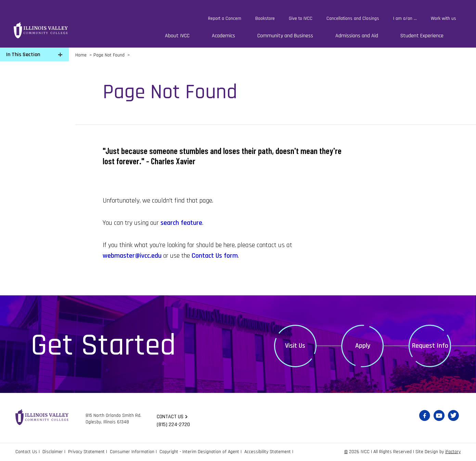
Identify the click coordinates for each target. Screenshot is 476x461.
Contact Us (26, 452)
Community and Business (285, 36)
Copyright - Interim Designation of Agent (199, 452)
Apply (363, 346)
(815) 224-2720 (173, 425)
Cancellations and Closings (353, 18)
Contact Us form (215, 256)
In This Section (23, 55)
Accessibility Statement (268, 452)
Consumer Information (132, 452)
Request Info (430, 346)
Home (81, 55)
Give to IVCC (301, 18)
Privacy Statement (86, 452)
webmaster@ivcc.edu (132, 256)
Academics (223, 36)
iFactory (453, 452)
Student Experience (422, 36)
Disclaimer (53, 452)
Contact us (170, 417)
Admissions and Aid (357, 36)
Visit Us (295, 346)
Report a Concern (225, 18)
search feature (181, 223)
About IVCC (177, 36)
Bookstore (265, 18)
